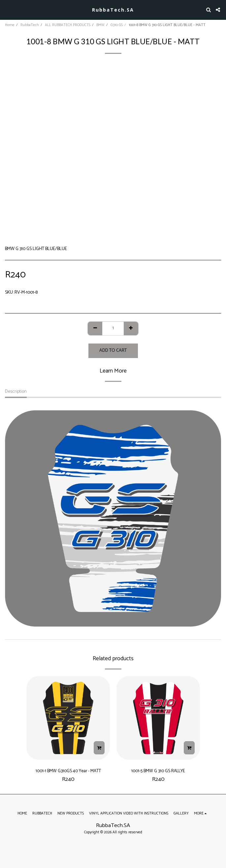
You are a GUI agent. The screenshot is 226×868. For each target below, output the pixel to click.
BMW (100, 25)
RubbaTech (30, 25)
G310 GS (117, 25)
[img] (68, 718)
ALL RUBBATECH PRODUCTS (68, 25)
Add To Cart (113, 351)
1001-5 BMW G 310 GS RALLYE (158, 771)
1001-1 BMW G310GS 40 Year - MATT (68, 771)
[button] (7, 9)
